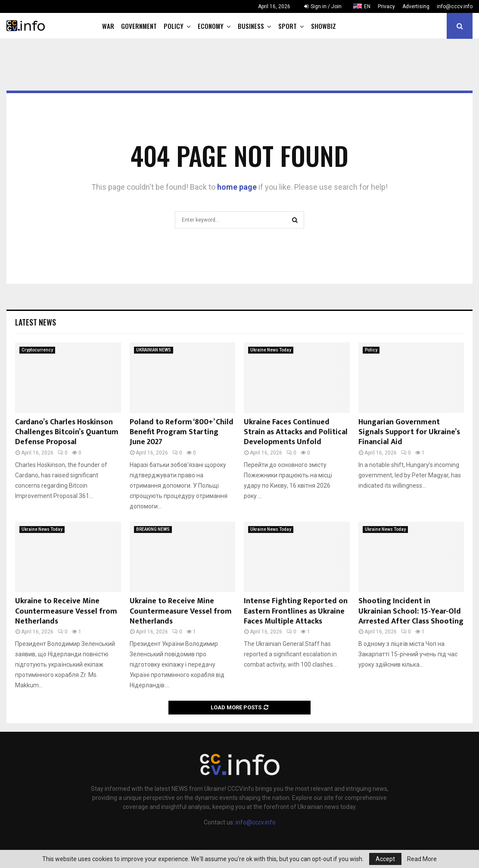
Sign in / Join (323, 6)
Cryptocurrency (37, 350)
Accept (385, 859)
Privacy (386, 6)
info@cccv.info (455, 6)
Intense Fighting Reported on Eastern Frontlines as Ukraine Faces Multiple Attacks (296, 611)
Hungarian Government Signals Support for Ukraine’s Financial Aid (409, 432)
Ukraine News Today (271, 350)
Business (251, 26)
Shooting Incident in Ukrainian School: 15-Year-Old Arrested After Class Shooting (411, 611)
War (108, 26)
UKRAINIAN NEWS (154, 350)
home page (237, 187)
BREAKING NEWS (153, 529)
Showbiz (323, 26)
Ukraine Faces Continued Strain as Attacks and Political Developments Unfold (296, 432)
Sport (288, 26)
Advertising (416, 6)
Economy (211, 26)
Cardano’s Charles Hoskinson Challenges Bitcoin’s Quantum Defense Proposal (67, 432)
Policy (174, 26)
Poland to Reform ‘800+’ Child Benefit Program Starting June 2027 (182, 432)
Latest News (36, 322)
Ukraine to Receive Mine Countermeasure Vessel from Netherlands (66, 611)
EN (367, 6)
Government (139, 26)
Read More (422, 859)
